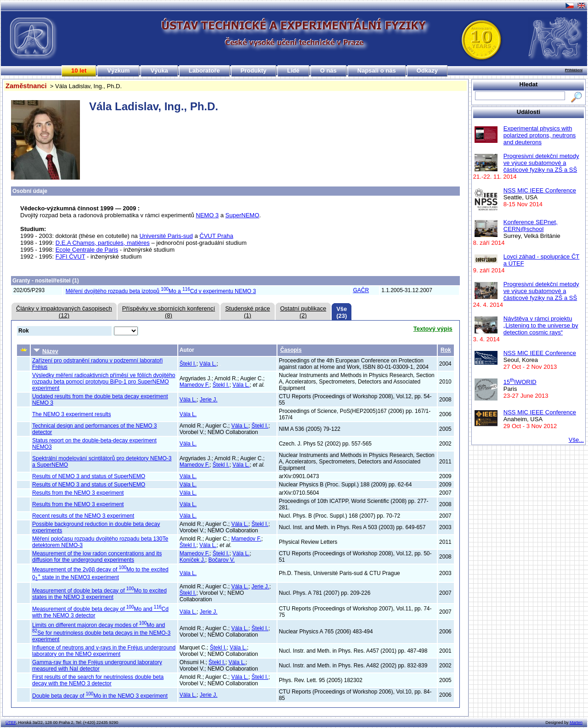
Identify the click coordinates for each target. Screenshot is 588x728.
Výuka (159, 71)
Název (46, 351)
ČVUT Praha (216, 236)
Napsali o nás (377, 71)
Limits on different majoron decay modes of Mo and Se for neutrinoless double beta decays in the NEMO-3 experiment (101, 632)
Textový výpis (433, 329)
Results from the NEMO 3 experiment (78, 493)
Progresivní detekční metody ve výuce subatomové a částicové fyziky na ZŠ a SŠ (541, 163)
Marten (576, 722)
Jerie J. (209, 400)
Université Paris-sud (166, 236)
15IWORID (520, 382)
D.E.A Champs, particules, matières (103, 243)
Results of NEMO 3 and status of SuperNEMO (89, 476)
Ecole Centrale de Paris (87, 250)
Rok (446, 350)
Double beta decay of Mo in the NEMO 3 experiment (100, 696)
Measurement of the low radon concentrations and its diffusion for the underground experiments (97, 557)
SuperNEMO (243, 215)
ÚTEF (11, 722)
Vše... (576, 440)
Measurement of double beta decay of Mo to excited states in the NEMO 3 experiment (99, 594)
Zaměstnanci (26, 86)
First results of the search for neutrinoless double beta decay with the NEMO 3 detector (98, 680)
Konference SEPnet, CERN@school (531, 226)
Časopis (291, 350)
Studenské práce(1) (248, 312)
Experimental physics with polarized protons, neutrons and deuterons (540, 135)
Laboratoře (204, 71)
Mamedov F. (195, 385)
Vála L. (208, 364)
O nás (328, 71)
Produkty (254, 71)
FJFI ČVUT (71, 257)
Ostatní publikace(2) (303, 312)
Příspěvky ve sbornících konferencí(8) (169, 312)
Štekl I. (188, 364)
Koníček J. (192, 560)
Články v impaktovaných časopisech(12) (64, 312)
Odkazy (427, 71)
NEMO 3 (207, 215)
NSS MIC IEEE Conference (540, 190)
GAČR (361, 290)
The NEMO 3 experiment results (71, 414)
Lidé (293, 71)
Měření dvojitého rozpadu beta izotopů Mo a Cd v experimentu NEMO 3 (161, 291)
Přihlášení (574, 70)
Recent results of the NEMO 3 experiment (83, 516)
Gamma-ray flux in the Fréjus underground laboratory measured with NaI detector (97, 666)
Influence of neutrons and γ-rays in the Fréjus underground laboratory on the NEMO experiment (104, 651)
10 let (79, 71)
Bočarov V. (221, 560)
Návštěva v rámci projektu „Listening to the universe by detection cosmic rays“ (541, 325)
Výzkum (118, 71)
